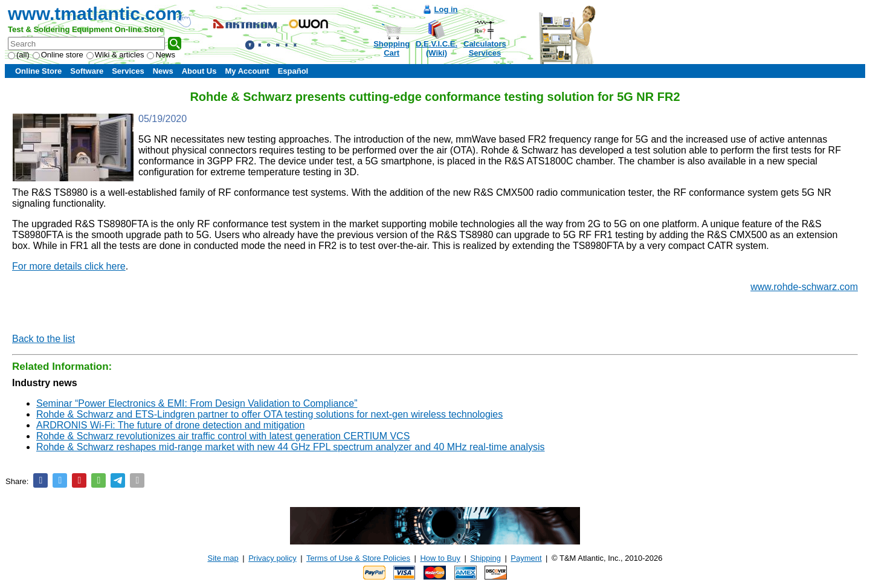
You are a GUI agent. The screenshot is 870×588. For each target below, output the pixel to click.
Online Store (38, 71)
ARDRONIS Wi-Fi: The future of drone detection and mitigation (170, 425)
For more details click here (69, 266)
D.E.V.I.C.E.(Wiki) (437, 48)
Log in (446, 9)
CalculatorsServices (485, 48)
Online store (58, 55)
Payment (526, 558)
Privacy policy (272, 558)
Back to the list (43, 339)
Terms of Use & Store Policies (358, 558)
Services (128, 71)
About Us (199, 71)
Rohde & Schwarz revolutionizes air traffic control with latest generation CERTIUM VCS (223, 436)
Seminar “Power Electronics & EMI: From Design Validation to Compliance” (197, 403)
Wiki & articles (115, 55)
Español (293, 71)
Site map (223, 558)
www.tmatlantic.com (95, 14)
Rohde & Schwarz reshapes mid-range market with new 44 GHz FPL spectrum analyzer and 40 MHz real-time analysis (291, 447)
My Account (247, 71)
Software (87, 71)
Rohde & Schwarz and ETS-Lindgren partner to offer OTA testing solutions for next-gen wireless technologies (269, 414)
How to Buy (440, 558)
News (161, 55)
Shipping (485, 558)
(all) (19, 55)
